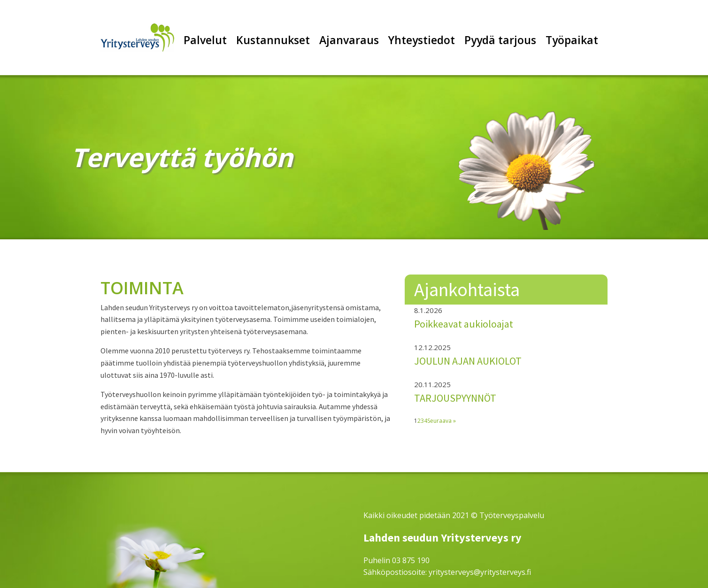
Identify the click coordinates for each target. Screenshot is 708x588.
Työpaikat (572, 40)
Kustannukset (273, 40)
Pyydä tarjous (500, 40)
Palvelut (205, 40)
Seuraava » (442, 421)
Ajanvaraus (349, 40)
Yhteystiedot (422, 40)
